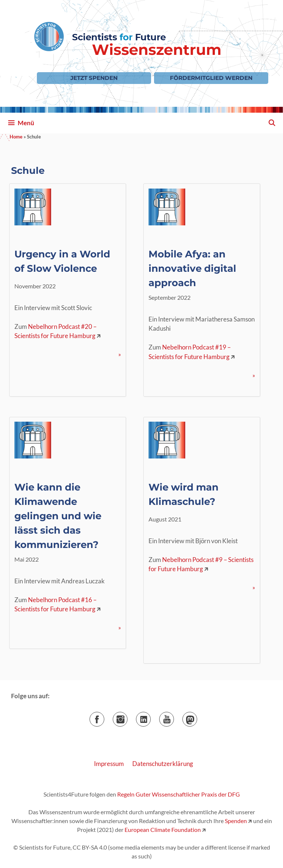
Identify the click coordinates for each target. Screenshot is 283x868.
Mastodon (197, 717)
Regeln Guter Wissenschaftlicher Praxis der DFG (179, 794)
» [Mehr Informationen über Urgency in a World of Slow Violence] (120, 354)
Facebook (104, 717)
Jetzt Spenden (94, 78)
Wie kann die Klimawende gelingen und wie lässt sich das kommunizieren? (58, 516)
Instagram (127, 717)
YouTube (174, 717)
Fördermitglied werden (211, 78)
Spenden (235, 821)
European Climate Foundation (163, 830)
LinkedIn (151, 717)
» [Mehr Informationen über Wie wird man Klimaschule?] (254, 587)
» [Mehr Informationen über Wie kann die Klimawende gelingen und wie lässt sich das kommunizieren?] (120, 627)
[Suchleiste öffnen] (272, 123)
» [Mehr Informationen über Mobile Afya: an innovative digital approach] (254, 375)
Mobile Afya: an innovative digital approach (192, 268)
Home (16, 137)
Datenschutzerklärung (163, 764)
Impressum (109, 764)
